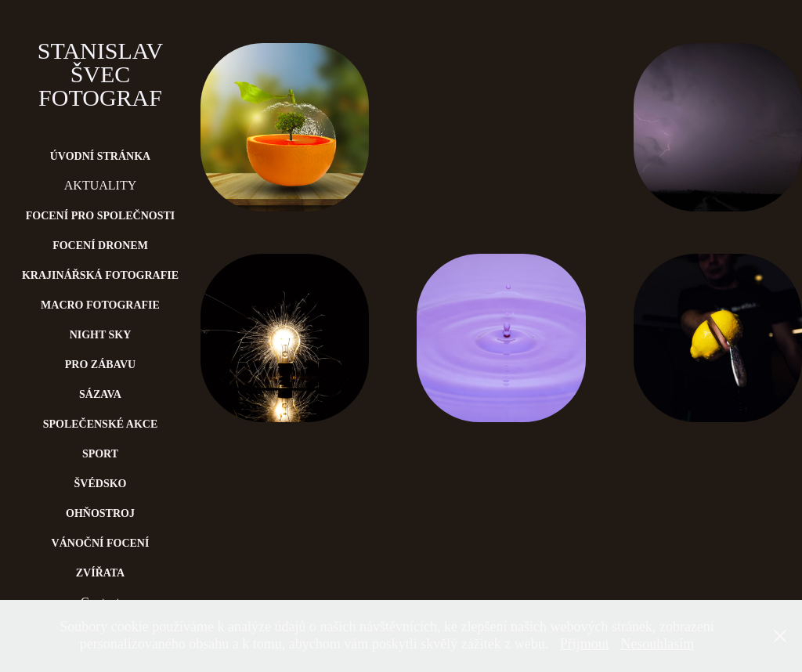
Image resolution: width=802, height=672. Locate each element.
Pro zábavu (100, 365)
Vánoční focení (101, 543)
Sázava (100, 394)
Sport (100, 454)
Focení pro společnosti (101, 216)
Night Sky (101, 335)
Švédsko (101, 484)
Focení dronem (100, 246)
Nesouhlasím (657, 644)
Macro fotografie (100, 305)
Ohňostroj (100, 513)
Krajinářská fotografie (100, 275)
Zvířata (101, 573)
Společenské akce (101, 424)
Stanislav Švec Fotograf (103, 74)
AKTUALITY (100, 185)
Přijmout (585, 644)
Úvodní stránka (100, 156)
